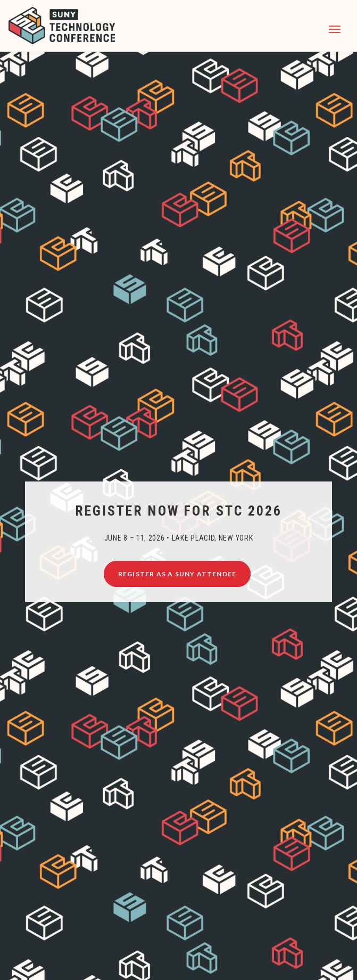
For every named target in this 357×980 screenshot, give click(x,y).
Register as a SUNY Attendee (177, 574)
